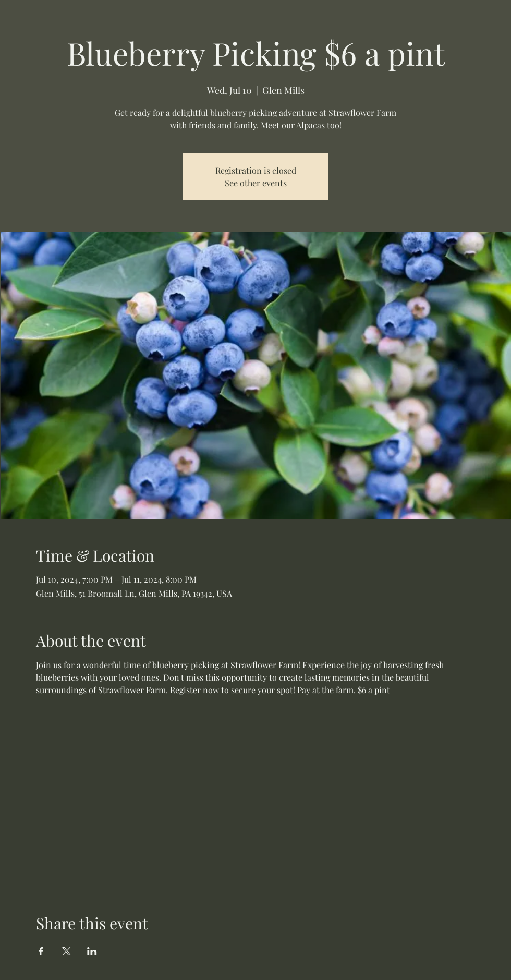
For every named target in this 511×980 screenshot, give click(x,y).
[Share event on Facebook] (41, 951)
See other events (256, 183)
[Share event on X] (66, 951)
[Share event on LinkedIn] (92, 951)
